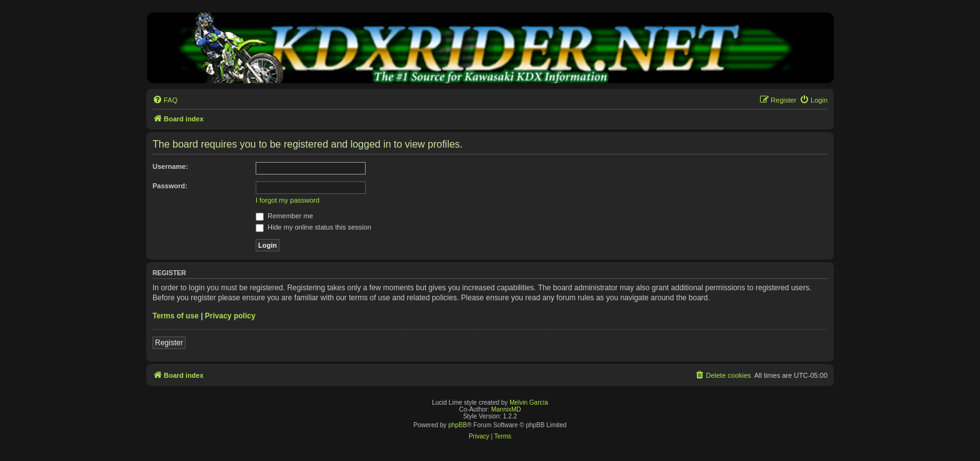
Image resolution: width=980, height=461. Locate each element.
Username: (170, 166)
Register (169, 343)
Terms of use (176, 316)
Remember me (284, 216)
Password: (170, 186)
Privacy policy (230, 316)
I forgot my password (287, 200)
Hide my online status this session (313, 227)
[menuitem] (165, 100)
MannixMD (506, 409)
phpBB (457, 425)
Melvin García (529, 403)
